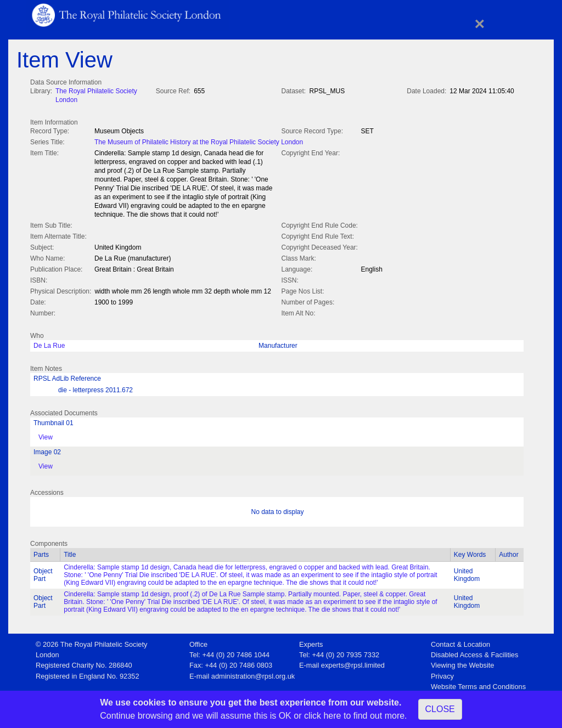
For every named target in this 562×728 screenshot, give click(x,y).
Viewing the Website (462, 663)
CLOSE (440, 709)
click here (323, 716)
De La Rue (49, 343)
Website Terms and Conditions (478, 684)
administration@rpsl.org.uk (253, 674)
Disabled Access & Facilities (474, 653)
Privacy (442, 674)
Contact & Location (460, 642)
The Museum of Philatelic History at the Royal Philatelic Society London (199, 141)
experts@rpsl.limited (353, 663)
